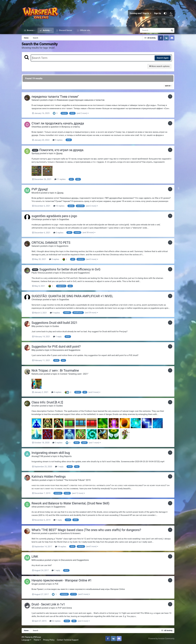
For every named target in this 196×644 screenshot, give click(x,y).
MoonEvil (36, 193)
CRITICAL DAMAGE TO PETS (51, 243)
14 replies (61, 547)
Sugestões (64, 219)
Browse (30, 30)
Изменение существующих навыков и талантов (80, 100)
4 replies (56, 392)
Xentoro (35, 480)
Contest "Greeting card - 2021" (74, 374)
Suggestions (62, 246)
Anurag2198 (37, 456)
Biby (34, 326)
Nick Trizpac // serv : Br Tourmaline (55, 371)
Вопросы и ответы (71, 127)
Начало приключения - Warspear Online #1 (62, 580)
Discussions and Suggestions (76, 273)
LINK (35, 557)
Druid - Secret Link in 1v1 (48, 604)
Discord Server (65, 30)
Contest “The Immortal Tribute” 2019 (73, 480)
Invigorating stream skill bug (51, 453)
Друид (59, 153)
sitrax (34, 507)
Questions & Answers (70, 533)
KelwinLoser (37, 374)
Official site (85, 30)
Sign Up (158, 13)
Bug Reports (66, 456)
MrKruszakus (38, 560)
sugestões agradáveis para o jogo (54, 216)
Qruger (35, 584)
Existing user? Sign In (141, 13)
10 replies (59, 206)
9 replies (58, 140)
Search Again (163, 58)
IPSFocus (37, 637)
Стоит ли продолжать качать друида (58, 123)
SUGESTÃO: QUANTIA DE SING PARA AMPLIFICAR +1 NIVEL (72, 296)
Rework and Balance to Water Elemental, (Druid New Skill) (70, 503)
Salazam (36, 100)
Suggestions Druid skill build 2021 (55, 323)
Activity (46, 30)
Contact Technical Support (68, 640)
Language (26, 640)
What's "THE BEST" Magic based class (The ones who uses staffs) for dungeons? (86, 530)
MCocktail (36, 608)
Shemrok (36, 533)
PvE (57, 584)
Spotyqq (35, 153)
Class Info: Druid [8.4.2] (47, 402)
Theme (37, 640)
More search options (159, 66)
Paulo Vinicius (38, 273)
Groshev (35, 406)
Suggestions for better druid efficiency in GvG (70, 269)
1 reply (57, 337)
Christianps (37, 219)
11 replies (60, 179)
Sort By (168, 86)
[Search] (147, 30)
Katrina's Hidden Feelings (49, 477)
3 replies (58, 233)
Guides (56, 326)
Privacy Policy (49, 640)
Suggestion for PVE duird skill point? (56, 347)
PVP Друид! (40, 189)
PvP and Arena (65, 608)
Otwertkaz (36, 127)
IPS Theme (26, 637)
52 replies (55, 621)
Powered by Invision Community (161, 639)
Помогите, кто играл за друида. (62, 150)
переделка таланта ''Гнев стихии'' (55, 97)
